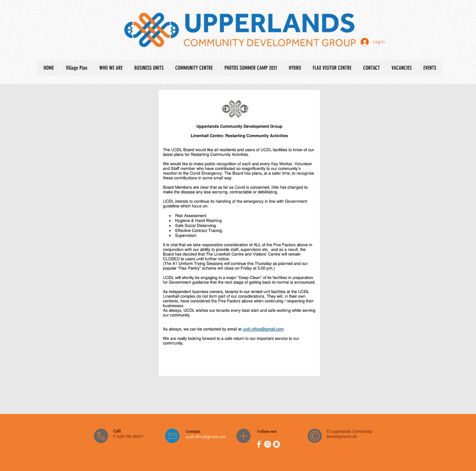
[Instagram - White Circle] (268, 444)
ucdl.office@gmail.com (206, 437)
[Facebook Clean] (259, 444)
